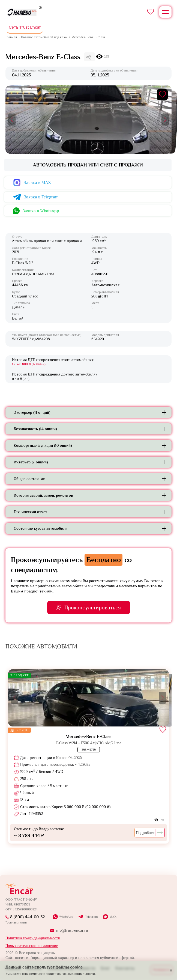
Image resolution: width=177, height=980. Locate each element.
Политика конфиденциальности (33, 938)
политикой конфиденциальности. (71, 974)
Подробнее (150, 833)
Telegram (91, 917)
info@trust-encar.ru (72, 930)
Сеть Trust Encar (25, 27)
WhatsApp (66, 917)
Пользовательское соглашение (32, 946)
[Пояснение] (40, 7)
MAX (113, 917)
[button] (12, 120)
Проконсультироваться (93, 607)
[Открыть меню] (165, 12)
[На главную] (22, 12)
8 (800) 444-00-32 (27, 917)
